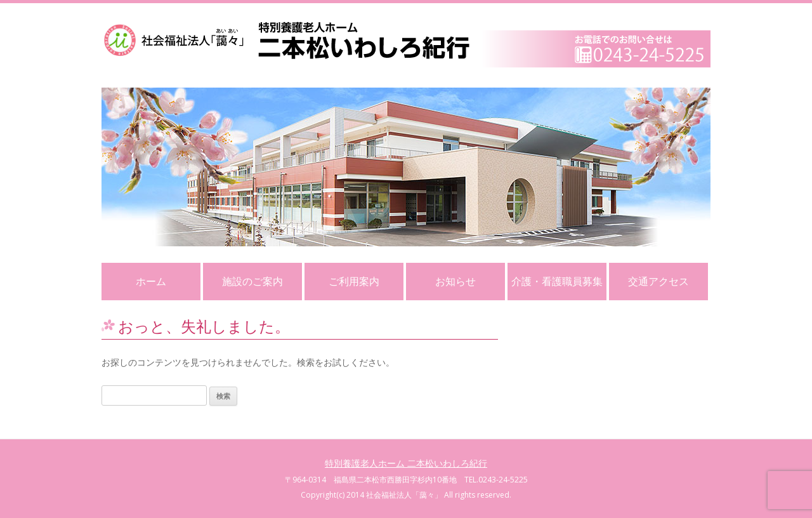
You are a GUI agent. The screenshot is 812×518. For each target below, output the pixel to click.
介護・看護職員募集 (557, 281)
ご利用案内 (354, 281)
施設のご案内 (252, 281)
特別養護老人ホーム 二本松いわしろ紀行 (406, 463)
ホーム (151, 281)
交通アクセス (658, 281)
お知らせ (455, 281)
